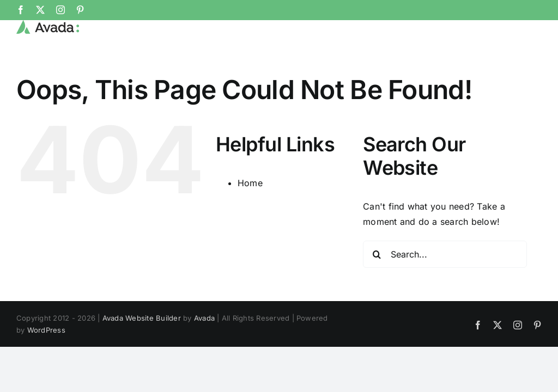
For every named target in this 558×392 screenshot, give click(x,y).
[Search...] (445, 254)
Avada (204, 318)
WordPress (46, 330)
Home (250, 183)
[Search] (377, 254)
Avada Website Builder (142, 318)
